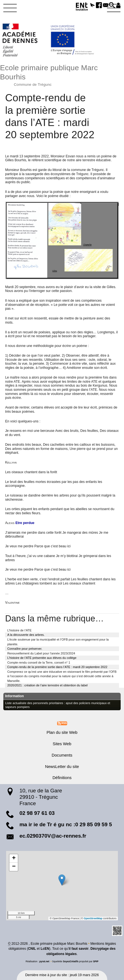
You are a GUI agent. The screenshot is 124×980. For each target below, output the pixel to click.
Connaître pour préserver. (25, 649)
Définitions (62, 778)
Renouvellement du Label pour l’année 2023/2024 (41, 653)
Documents (62, 755)
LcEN (45, 949)
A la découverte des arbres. (26, 635)
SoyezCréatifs (71, 961)
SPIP (96, 961)
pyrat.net (44, 961)
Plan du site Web (62, 732)
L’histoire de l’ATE (19, 630)
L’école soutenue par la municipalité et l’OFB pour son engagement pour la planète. (58, 642)
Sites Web (62, 744)
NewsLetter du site (62, 766)
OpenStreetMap (93, 918)
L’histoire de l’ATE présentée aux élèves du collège (42, 658)
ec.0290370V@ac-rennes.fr (53, 836)
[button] (89, 6)
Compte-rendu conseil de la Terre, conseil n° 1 (39, 662)
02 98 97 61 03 (37, 813)
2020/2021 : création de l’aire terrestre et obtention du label (47, 685)
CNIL (32, 949)
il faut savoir (78, 949)
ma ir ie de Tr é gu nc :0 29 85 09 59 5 (66, 824)
